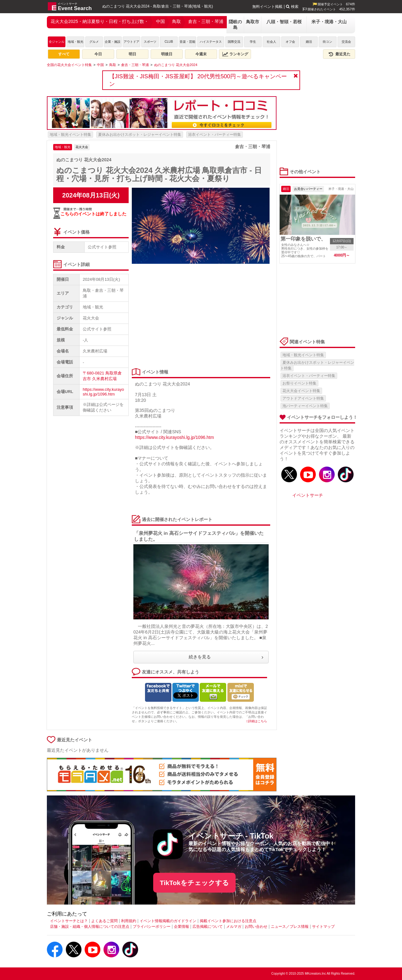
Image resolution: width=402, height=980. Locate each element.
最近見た (339, 54)
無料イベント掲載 (267, 7)
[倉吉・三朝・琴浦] (135, 65)
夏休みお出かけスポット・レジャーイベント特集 (140, 135)
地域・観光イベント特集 (70, 135)
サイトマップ (323, 927)
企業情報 (181, 927)
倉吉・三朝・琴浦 (206, 21)
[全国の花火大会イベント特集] (69, 65)
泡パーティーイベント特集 (305, 406)
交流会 (346, 42)
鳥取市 (253, 22)
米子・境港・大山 (329, 22)
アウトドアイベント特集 (303, 398)
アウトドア (131, 42)
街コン (327, 42)
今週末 (201, 54)
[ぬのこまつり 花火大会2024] (176, 65)
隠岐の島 (235, 25)
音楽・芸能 (187, 42)
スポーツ (150, 42)
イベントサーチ (308, 495)
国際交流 (234, 42)
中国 (160, 21)
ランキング (235, 54)
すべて (64, 54)
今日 (98, 54)
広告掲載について (208, 927)
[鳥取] (113, 65)
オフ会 (290, 42)
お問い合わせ (256, 927)
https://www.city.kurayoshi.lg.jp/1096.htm (103, 392)
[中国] (100, 65)
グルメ (94, 42)
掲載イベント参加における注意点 (228, 921)
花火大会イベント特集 (301, 391)
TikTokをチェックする (194, 883)
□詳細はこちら (257, 721)
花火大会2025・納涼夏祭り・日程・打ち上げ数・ (100, 21)
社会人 (271, 42)
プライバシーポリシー (152, 927)
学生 (253, 42)
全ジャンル (57, 42)
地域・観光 (75, 42)
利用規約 (129, 921)
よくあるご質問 (104, 921)
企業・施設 (113, 42)
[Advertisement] (199, 316)
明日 (132, 54)
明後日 (167, 54)
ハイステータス (211, 42)
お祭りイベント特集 (299, 383)
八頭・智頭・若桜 (284, 22)
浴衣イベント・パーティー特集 (215, 135)
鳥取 (176, 21)
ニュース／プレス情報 (290, 927)
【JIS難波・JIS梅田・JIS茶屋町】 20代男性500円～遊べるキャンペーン (198, 80)
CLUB (169, 42)
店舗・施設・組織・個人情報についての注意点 (90, 927)
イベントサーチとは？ (69, 921)
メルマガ (234, 927)
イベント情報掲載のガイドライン (168, 921)
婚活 (309, 42)
